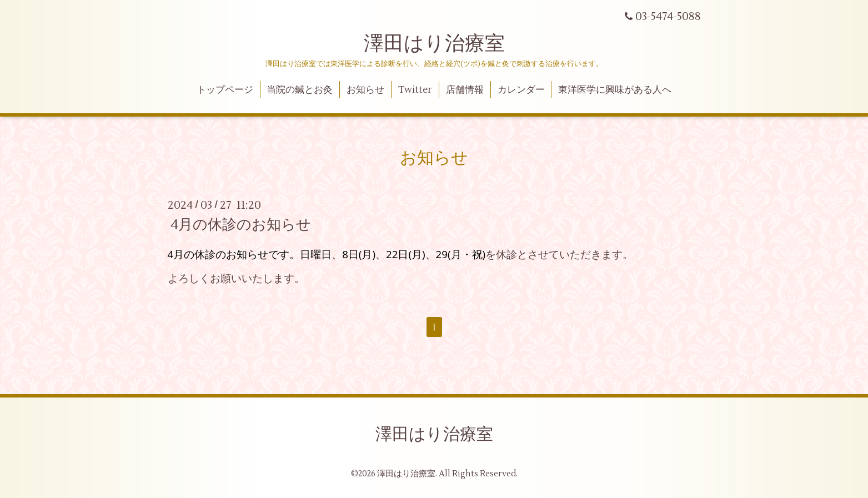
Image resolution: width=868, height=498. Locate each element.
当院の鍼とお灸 (300, 90)
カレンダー (521, 90)
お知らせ (365, 90)
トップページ (225, 90)
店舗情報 (465, 90)
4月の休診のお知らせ (241, 225)
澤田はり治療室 (434, 44)
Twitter (415, 90)
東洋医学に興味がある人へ (615, 90)
